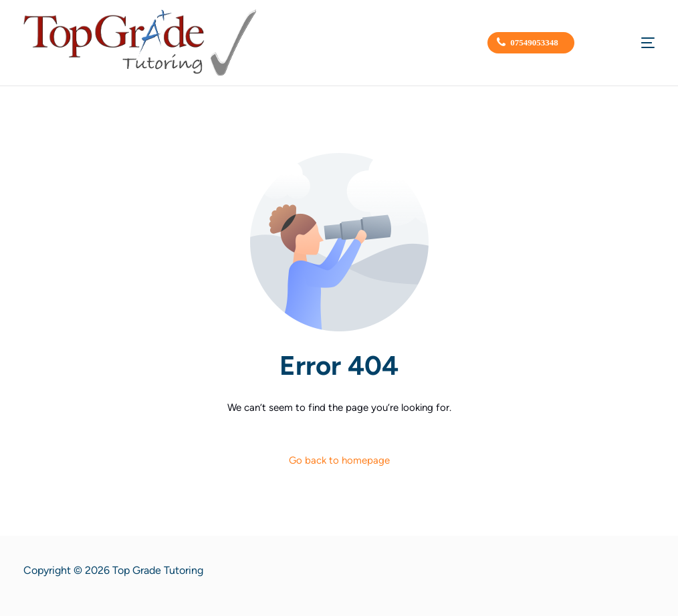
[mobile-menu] (631, 43)
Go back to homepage (339, 460)
